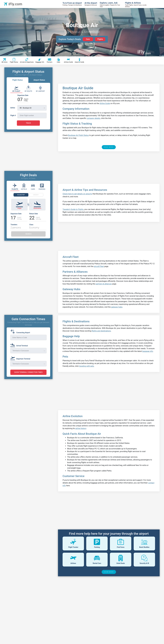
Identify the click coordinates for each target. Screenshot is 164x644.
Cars (88, 39)
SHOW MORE (109, 572)
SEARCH (28, 234)
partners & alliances (104, 284)
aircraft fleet (99, 266)
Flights (100, 39)
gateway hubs (117, 307)
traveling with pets (86, 366)
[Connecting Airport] (21, 332)
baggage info (148, 351)
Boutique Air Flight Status (78, 135)
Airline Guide (105, 103)
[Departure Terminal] (21, 358)
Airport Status (39, 80)
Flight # (13, 115)
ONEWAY (36, 195)
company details (93, 118)
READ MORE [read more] (109, 147)
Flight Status (18, 80)
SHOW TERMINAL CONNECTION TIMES (28, 372)
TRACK (28, 123)
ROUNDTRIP (21, 195)
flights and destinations (101, 331)
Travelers (14, 225)
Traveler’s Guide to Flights (73, 209)
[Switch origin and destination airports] (28, 205)
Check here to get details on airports (77, 194)
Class (31, 225)
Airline (13, 108)
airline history (81, 428)
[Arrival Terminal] (20, 345)
